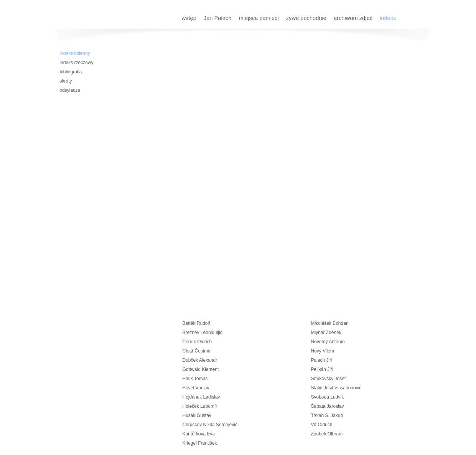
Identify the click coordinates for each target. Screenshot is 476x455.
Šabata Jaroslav (328, 406)
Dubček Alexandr (200, 360)
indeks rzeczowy (77, 63)
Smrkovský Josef (329, 379)
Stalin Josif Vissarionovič (336, 388)
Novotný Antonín (328, 342)
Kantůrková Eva (199, 434)
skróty (66, 81)
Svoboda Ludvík (328, 397)
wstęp (190, 18)
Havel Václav (196, 388)
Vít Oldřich (322, 425)
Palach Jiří (322, 360)
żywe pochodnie (307, 18)
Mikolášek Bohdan (330, 323)
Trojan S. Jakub (327, 415)
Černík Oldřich (197, 342)
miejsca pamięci (259, 18)
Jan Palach (218, 18)
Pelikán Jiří (322, 369)
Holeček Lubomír (200, 406)
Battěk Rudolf (196, 323)
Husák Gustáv (197, 415)
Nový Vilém (323, 351)
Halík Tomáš (195, 379)
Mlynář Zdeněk (326, 333)
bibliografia (71, 72)
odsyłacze (70, 90)
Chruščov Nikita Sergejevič (210, 425)
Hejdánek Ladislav (201, 397)
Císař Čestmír (197, 351)
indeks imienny (75, 53)
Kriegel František (200, 443)
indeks (388, 18)
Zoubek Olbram (327, 434)
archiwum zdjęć (354, 18)
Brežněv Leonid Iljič (203, 333)
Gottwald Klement (201, 369)
